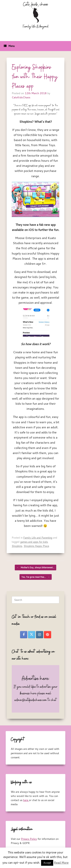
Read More (61, 863)
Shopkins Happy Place (36, 546)
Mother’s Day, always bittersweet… (35, 568)
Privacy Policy (29, 839)
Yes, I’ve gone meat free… (36, 577)
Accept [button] (47, 863)
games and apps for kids (34, 542)
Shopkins (17, 546)
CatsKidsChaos (21, 97)
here (26, 800)
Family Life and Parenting (38, 538)
